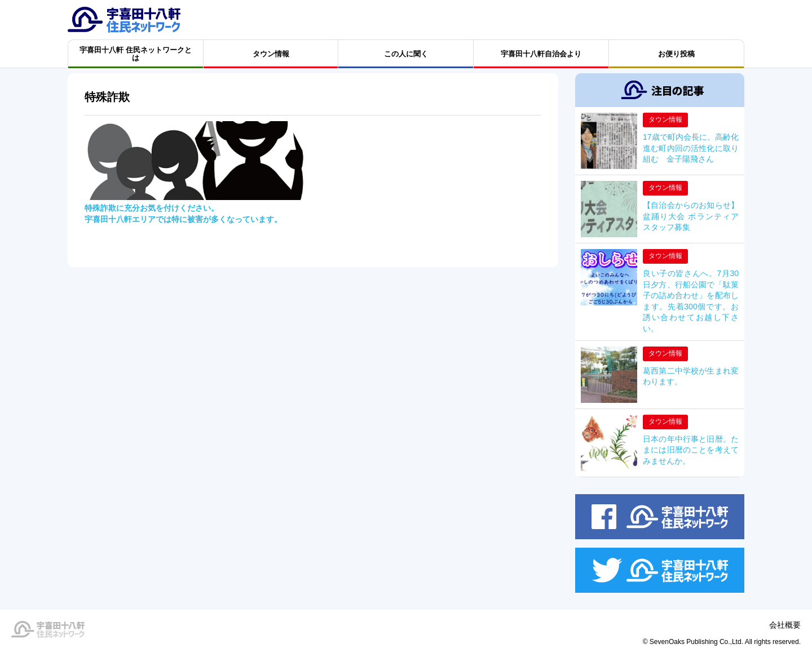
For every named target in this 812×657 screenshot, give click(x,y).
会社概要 (785, 625)
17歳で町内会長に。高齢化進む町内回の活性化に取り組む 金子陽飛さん (691, 148)
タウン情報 (665, 119)
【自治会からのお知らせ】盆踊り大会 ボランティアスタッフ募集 (691, 216)
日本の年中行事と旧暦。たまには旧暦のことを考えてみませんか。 (691, 450)
